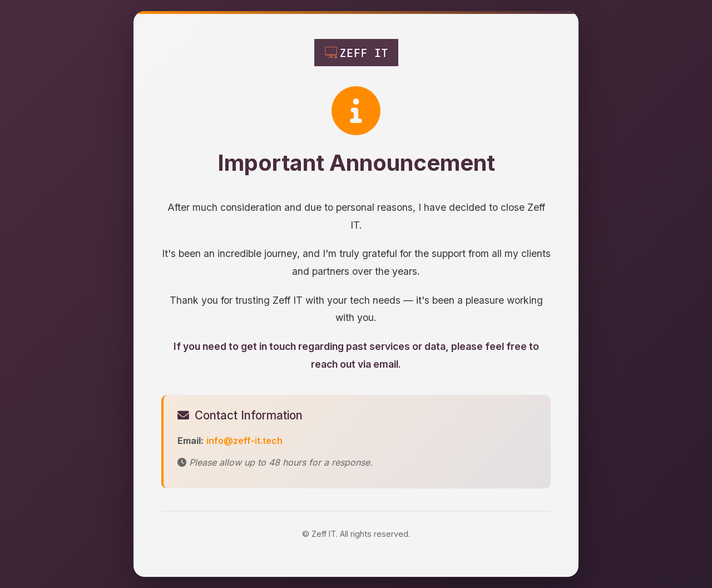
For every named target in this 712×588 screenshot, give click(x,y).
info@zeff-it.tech (244, 441)
